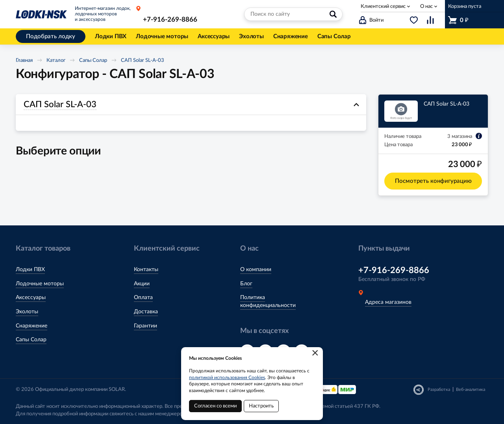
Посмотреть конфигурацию (433, 181)
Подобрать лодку (51, 36)
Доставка (146, 312)
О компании (256, 270)
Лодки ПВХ (30, 270)
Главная (24, 60)
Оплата (143, 298)
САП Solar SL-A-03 (143, 60)
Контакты (146, 270)
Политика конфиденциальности (268, 301)
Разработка (439, 390)
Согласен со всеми (215, 406)
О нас (426, 7)
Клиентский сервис (383, 7)
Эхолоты (27, 312)
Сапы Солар (93, 60)
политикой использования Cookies (227, 378)
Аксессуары (31, 298)
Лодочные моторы (40, 284)
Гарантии (145, 326)
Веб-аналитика (471, 390)
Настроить (261, 406)
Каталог (56, 60)
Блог (246, 284)
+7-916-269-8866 (170, 20)
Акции (142, 284)
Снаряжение (31, 326)
